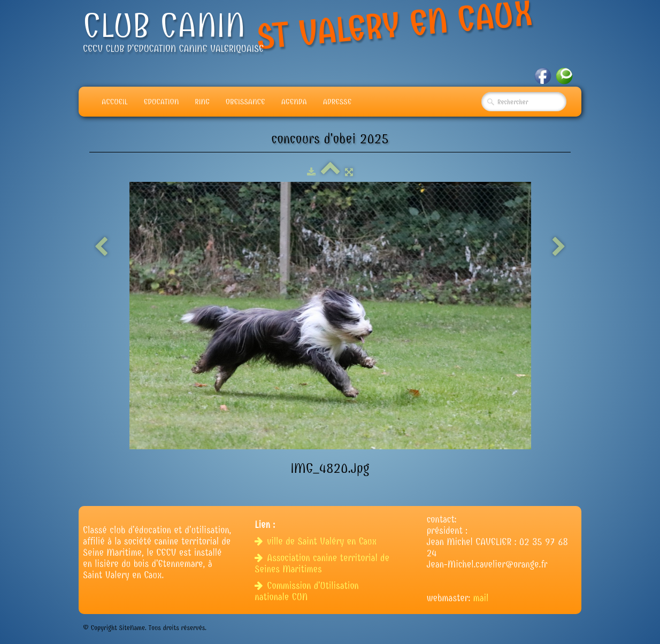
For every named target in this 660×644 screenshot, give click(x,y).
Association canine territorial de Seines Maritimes (322, 564)
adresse (337, 102)
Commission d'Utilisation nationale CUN (306, 592)
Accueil (115, 102)
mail (481, 598)
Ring (202, 102)
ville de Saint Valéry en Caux (317, 542)
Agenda (294, 102)
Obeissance (245, 102)
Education (162, 102)
